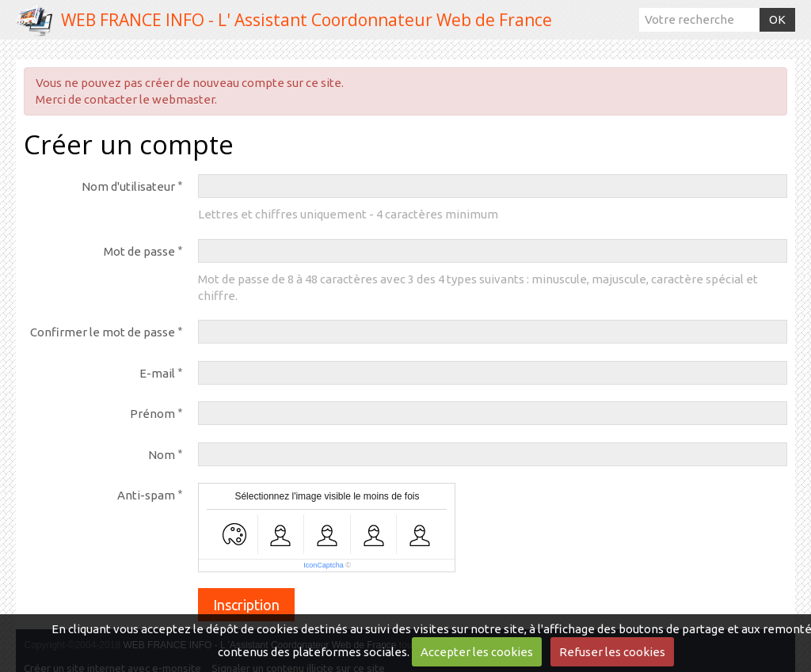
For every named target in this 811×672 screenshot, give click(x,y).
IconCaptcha (324, 565)
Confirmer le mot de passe (103, 332)
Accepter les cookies (477, 652)
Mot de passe (139, 251)
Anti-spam (146, 495)
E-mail (157, 373)
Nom (162, 455)
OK (777, 19)
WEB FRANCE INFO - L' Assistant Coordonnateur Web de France (307, 20)
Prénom (152, 414)
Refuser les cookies (612, 652)
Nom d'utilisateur (128, 186)
